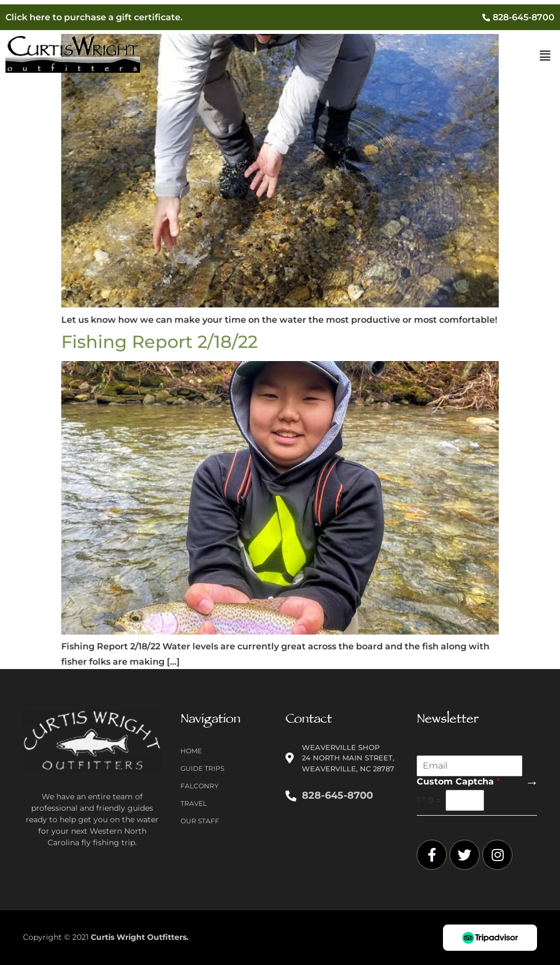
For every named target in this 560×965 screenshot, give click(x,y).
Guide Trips (202, 768)
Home (191, 751)
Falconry (200, 786)
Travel (194, 803)
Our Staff (200, 821)
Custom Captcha (458, 781)
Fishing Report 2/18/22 (159, 342)
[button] (545, 56)
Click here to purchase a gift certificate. (94, 17)
